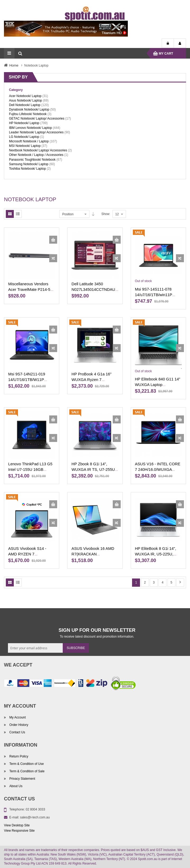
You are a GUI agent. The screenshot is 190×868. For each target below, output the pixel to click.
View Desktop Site (17, 825)
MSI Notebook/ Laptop (25, 146)
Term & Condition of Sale (26, 771)
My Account (180, 43)
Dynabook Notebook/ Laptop (29, 109)
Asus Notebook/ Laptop (26, 100)
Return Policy (18, 756)
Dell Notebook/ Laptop (25, 105)
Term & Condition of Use (26, 764)
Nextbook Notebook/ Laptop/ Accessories (38, 150)
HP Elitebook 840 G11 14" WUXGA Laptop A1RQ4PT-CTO (158, 385)
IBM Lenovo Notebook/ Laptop (30, 128)
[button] (53, 258)
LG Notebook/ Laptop (24, 137)
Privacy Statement (22, 779)
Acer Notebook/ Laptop (25, 96)
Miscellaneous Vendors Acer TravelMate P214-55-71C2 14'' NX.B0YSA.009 (31, 290)
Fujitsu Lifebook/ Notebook (28, 114)
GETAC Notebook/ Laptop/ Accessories (37, 119)
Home (14, 65)
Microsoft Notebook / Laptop (29, 141)
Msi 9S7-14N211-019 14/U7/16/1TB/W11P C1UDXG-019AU (27, 380)
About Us (15, 786)
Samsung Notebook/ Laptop (29, 164)
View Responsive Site (19, 831)
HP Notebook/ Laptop (24, 123)
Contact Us (17, 732)
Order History (18, 725)
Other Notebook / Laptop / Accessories (36, 155)
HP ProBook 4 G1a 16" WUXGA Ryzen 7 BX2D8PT (91, 380)
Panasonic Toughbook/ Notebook (32, 160)
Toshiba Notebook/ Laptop (27, 169)
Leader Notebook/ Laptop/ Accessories (36, 132)
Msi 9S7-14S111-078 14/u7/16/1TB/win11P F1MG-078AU (154, 295)
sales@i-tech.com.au (35, 817)
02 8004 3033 (35, 809)
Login (168, 43)
